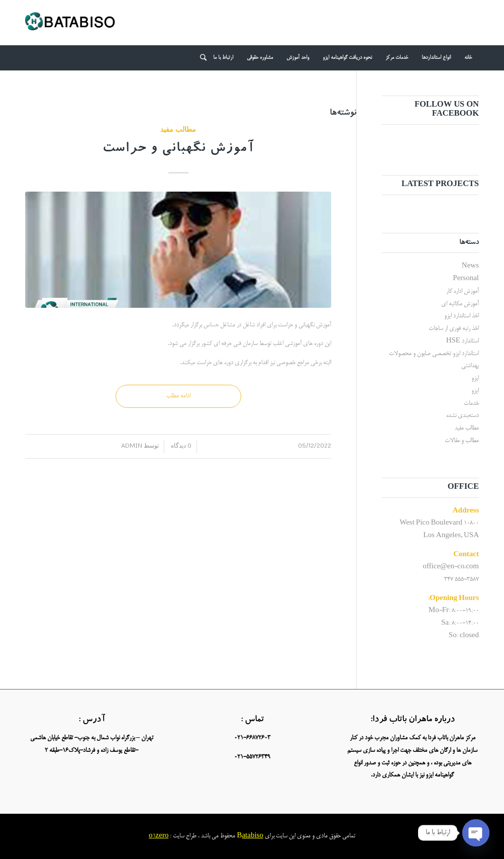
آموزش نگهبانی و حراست (178, 149)
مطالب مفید (178, 129)
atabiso (253, 836)
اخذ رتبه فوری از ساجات (454, 329)
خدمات (471, 404)
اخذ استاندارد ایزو (462, 316)
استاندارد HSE (463, 341)
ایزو (475, 378)
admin (132, 445)
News (470, 266)
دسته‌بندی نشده (463, 416)
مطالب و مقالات (462, 441)
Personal (466, 279)
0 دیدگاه (180, 445)
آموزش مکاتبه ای (460, 304)
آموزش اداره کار (463, 291)
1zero (161, 836)
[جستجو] (200, 58)
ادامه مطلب (178, 396)
